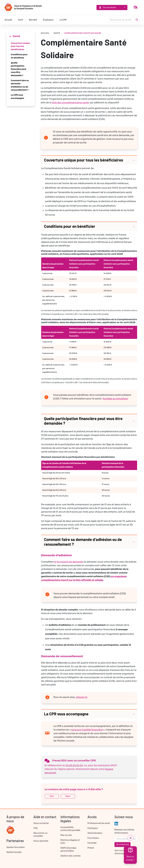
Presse (91, 848)
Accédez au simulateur (115, 399)
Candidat (92, 843)
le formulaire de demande (69, 562)
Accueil (8, 20)
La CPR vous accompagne (17, 96)
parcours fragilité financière (87, 730)
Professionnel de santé (99, 823)
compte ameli (107, 597)
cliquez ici (82, 697)
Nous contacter (41, 823)
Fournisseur (93, 838)
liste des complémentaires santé (70, 103)
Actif (20, 20)
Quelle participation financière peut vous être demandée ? (18, 69)
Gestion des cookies (71, 856)
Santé (57, 33)
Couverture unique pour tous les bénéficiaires (20, 46)
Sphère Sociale (14, 852)
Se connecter (107, 7)
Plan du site (66, 835)
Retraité (33, 20)
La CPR (63, 20)
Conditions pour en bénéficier (19, 56)
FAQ (36, 828)
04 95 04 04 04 (74, 765)
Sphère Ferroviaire (16, 847)
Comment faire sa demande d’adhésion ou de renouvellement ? (20, 85)
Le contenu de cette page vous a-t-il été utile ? (74, 789)
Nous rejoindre (41, 841)
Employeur (48, 20)
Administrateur (95, 833)
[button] (89, 160)
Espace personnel (78, 597)
